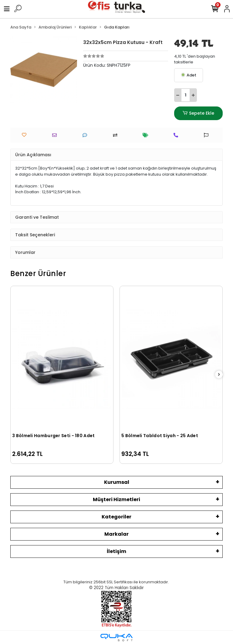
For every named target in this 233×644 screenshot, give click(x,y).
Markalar (116, 534)
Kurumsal (117, 482)
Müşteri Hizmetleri (116, 499)
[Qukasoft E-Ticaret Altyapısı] (116, 637)
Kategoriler (116, 517)
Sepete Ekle (198, 113)
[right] (219, 375)
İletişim (116, 551)
